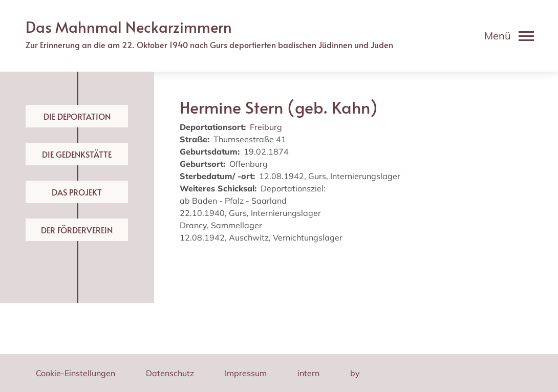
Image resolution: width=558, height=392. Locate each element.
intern (308, 373)
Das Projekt (77, 192)
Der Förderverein (77, 230)
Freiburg (266, 127)
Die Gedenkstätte (77, 154)
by (355, 373)
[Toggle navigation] (509, 36)
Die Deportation (77, 116)
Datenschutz (170, 373)
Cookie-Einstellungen (76, 373)
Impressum (246, 373)
